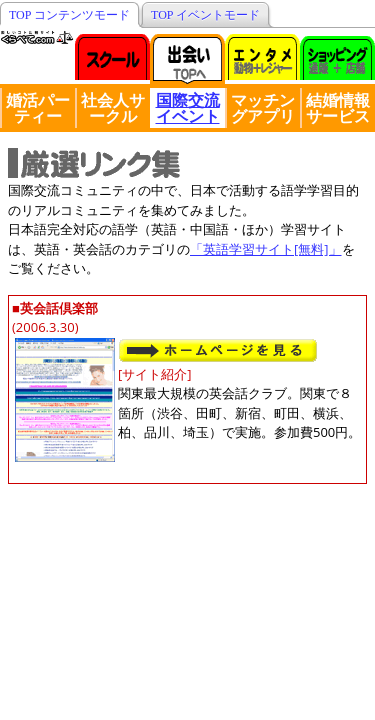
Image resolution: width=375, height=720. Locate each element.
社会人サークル (113, 108)
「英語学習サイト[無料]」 (266, 249)
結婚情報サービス (338, 108)
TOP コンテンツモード (69, 15)
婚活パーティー (38, 108)
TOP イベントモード (205, 15)
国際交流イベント (188, 108)
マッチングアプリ (263, 108)
